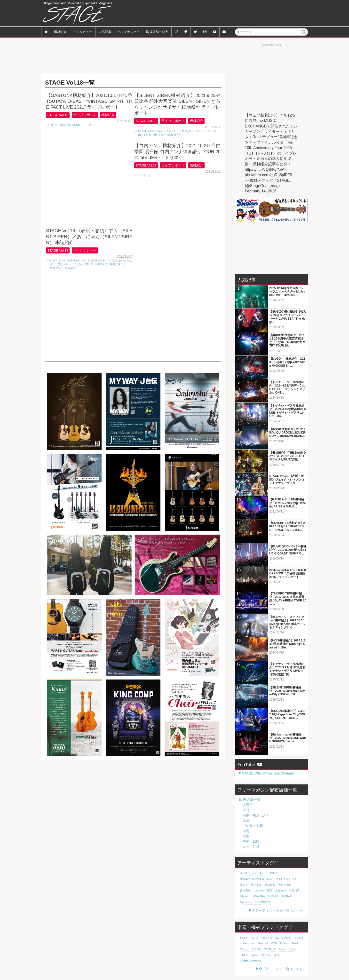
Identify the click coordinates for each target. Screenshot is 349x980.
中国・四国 (251, 841)
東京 (246, 820)
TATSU (92, 125)
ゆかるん (201, 131)
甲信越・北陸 (253, 826)
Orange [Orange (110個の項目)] (298, 938)
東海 (246, 831)
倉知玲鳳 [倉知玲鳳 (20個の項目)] (270, 885)
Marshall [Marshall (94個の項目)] (262, 943)
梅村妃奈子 (160, 135)
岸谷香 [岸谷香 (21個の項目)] (244, 885)
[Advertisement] (220, 13)
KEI (84, 125)
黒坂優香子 (175, 135)
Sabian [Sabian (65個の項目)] (266, 955)
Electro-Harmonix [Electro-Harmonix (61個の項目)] (250, 961)
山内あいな (145, 135)
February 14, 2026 (261, 191)
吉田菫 (212, 131)
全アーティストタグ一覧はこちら (278, 910)
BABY (54, 125)
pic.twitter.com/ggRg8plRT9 (268, 175)
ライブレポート (85, 115)
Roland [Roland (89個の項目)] (284, 943)
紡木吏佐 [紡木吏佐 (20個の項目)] (256, 885)
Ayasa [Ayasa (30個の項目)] (263, 873)
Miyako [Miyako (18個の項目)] (244, 896)
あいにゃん (165, 131)
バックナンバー (129, 32)
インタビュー (83, 32)
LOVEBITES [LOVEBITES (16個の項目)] (262, 902)
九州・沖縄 (251, 847)
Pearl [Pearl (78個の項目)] (294, 943)
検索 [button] (304, 35)
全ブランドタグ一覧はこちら (281, 969)
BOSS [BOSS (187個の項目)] (244, 938)
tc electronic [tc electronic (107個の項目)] (247, 943)
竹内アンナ (57, 183)
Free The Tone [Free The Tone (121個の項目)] (270, 938)
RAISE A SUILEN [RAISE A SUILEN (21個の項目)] (285, 879)
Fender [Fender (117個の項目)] (286, 938)
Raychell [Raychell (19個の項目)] (259, 891)
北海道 (248, 805)
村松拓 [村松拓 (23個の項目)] (274, 873)
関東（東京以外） (256, 815)
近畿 (246, 836)
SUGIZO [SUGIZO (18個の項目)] (273, 896)
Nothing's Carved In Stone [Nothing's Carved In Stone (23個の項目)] (256, 879)
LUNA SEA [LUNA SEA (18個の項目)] (258, 896)
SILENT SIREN (147, 131)
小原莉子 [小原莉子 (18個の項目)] (294, 891)
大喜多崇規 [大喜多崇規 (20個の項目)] (285, 885)
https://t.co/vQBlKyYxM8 (266, 170)
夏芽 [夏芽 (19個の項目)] (270, 891)
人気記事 (105, 32)
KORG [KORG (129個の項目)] (254, 938)
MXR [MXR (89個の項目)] (274, 943)
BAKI (62, 125)
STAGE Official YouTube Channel (268, 773)
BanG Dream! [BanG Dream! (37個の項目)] (248, 873)
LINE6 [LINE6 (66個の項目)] (244, 955)
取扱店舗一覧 (156, 32)
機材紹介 (60, 32)
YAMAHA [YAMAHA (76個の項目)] (270, 949)
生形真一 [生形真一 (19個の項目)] (281, 891)
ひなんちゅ (187, 131)
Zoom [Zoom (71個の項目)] (282, 949)
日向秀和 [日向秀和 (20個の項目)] (245, 891)
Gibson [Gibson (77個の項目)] (244, 949)
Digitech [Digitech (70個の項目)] (293, 949)
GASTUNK (73, 125)
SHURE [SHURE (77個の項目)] (256, 949)
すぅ (176, 131)
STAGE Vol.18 (58, 115)
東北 (246, 810)
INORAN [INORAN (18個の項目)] (286, 896)
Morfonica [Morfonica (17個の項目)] (246, 902)
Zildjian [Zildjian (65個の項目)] (255, 955)
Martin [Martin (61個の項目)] (277, 955)
